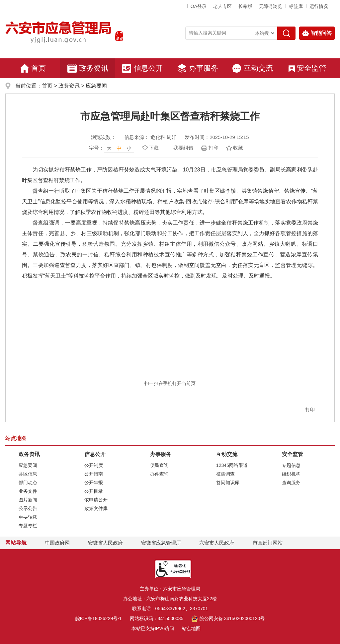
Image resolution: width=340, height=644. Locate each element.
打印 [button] (310, 410)
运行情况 (319, 6)
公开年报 (94, 483)
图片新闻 (28, 500)
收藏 (238, 148)
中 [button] (119, 148)
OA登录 (199, 6)
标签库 (296, 6)
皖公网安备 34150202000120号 (228, 618)
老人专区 (222, 6)
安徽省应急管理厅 (161, 543)
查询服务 (291, 483)
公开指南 (94, 474)
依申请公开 (96, 500)
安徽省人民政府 (105, 543)
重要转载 (28, 517)
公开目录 (94, 491)
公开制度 (94, 465)
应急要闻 (96, 86)
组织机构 (291, 474)
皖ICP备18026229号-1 (99, 618)
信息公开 (142, 68)
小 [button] (129, 148)
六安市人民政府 (217, 543)
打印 (213, 148)
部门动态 (28, 483)
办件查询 (159, 474)
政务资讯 (88, 68)
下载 (154, 148)
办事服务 (198, 68)
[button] (245, 6)
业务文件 (28, 491)
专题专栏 (28, 526)
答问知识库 (228, 483)
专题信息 (291, 465)
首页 (33, 68)
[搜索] (286, 33)
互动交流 (252, 68)
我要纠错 (183, 148)
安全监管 (307, 68)
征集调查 (225, 474)
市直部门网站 (271, 543)
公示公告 (28, 508)
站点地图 (191, 628)
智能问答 (317, 33)
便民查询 (159, 465)
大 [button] (109, 148)
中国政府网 (57, 543)
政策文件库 (96, 508)
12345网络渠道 (232, 465)
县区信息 (28, 474)
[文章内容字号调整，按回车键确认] (112, 148)
